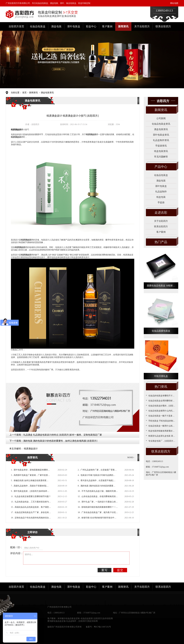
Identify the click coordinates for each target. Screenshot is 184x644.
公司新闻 (161, 118)
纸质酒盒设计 (31, 449)
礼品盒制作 (161, 192)
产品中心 (161, 167)
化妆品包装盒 (38, 26)
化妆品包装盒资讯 (161, 124)
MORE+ (131, 457)
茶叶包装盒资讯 (161, 135)
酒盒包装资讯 (47, 93)
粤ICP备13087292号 (102, 627)
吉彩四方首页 (16, 26)
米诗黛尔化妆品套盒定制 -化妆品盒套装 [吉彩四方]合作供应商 (85, 618)
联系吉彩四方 (163, 26)
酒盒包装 (56, 26)
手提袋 (161, 202)
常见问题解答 (161, 157)
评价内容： (17, 553)
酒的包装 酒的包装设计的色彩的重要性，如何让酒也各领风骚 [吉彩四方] (60, 441)
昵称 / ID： (16, 547)
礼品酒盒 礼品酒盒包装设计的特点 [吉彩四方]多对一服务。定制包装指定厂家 (63, 435)
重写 (105, 570)
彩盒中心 (91, 26)
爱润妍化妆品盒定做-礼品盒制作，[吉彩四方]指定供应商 (73, 621)
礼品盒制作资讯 (161, 140)
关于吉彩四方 (142, 26)
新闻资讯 (123, 26)
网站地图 (174, 3)
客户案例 (107, 26)
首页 (24, 93)
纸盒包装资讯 (161, 151)
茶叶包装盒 (74, 26)
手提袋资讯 (161, 146)
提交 (120, 570)
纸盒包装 (161, 197)
